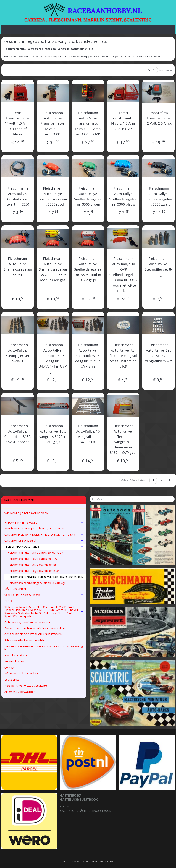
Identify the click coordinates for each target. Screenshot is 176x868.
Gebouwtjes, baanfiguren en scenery (44, 622)
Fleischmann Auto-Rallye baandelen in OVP (34, 571)
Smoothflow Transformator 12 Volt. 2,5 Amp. (158, 118)
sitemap (104, 861)
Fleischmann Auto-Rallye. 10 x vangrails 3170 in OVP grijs (53, 434)
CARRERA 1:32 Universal (44, 540)
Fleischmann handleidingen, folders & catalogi (36, 583)
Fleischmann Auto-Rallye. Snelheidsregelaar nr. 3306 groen (88, 196)
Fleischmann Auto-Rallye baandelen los (32, 565)
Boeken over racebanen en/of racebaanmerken (35, 628)
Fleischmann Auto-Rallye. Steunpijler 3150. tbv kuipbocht (18, 434)
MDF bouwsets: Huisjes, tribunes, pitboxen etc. (35, 528)
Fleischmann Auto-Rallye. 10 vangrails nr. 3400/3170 (88, 434)
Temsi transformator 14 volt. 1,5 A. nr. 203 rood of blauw (18, 123)
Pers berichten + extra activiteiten (26, 685)
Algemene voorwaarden (20, 692)
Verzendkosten (14, 661)
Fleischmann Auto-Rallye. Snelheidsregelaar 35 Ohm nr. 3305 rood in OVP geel (53, 269)
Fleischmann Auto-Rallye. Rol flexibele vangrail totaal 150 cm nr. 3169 (123, 356)
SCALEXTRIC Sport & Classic (44, 595)
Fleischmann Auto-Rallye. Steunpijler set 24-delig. (18, 353)
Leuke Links (12, 680)
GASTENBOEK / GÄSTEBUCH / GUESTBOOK (33, 634)
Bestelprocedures (16, 655)
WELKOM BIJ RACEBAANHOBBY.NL (27, 513)
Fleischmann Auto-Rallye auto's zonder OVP (35, 552)
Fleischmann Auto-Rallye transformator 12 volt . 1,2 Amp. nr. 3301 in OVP (88, 123)
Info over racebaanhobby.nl (22, 673)
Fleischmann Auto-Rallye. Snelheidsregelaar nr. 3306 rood (53, 196)
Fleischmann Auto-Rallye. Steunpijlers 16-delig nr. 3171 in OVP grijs (88, 356)
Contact (9, 667)
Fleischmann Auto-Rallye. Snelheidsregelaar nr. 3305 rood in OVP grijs (88, 269)
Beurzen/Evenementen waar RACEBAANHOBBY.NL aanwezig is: (44, 648)
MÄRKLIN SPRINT (44, 589)
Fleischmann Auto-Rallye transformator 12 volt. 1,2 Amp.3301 (53, 123)
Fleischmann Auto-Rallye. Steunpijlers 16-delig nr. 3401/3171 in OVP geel (53, 358)
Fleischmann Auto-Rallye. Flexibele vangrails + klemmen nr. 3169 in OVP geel (123, 439)
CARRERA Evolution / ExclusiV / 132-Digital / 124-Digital (44, 534)
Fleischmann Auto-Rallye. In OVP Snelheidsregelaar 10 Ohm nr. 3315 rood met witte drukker (124, 275)
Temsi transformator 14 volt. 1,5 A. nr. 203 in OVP (123, 121)
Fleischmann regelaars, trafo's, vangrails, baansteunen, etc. (45, 577)
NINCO (44, 601)
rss (112, 861)
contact (65, 806)
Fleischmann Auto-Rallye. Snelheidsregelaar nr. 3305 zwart (159, 196)
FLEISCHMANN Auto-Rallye (44, 547)
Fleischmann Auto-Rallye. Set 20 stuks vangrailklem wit (158, 353)
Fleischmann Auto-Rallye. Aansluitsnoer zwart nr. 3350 (18, 196)
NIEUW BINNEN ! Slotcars (44, 522)
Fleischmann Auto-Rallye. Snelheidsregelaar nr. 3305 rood (18, 266)
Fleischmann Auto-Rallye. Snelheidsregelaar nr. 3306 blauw (124, 196)
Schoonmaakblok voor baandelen (25, 640)
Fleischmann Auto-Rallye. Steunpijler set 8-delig (158, 266)
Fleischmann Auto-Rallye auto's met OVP (33, 559)
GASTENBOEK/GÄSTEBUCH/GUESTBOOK (86, 811)
